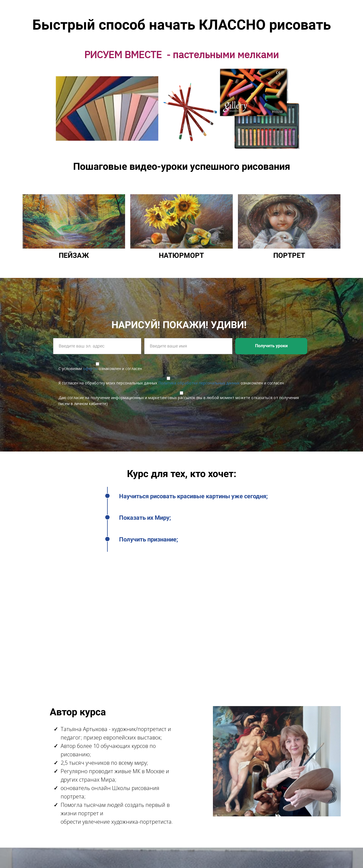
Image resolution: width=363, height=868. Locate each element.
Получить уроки (271, 346)
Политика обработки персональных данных (199, 383)
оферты (90, 369)
